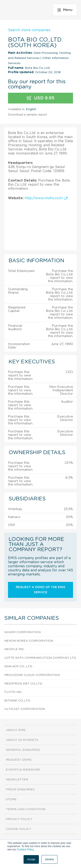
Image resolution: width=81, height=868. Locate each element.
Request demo (19, 760)
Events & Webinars (23, 770)
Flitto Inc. (13, 692)
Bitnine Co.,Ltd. (17, 701)
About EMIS (16, 730)
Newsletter (17, 780)
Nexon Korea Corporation (29, 641)
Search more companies (29, 30)
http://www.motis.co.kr (46, 198)
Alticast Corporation (25, 709)
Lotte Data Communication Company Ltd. (40, 658)
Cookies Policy (25, 849)
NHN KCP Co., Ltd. (18, 666)
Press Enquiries (20, 789)
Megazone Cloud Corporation (32, 675)
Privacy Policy (19, 819)
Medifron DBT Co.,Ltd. (23, 684)
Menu (65, 10)
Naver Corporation (22, 632)
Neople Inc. (14, 649)
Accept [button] (31, 859)
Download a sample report (28, 115)
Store (11, 799)
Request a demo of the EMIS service (40, 590)
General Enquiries (23, 750)
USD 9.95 (40, 98)
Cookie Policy (18, 829)
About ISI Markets (22, 740)
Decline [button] (49, 859)
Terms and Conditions (26, 809)
